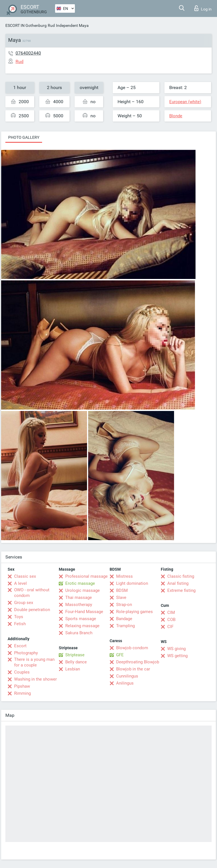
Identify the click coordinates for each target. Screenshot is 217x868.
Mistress (124, 576)
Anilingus (125, 683)
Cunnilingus (127, 676)
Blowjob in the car (133, 669)
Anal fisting (178, 583)
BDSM (122, 590)
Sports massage (81, 619)
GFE (120, 655)
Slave (121, 598)
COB (171, 620)
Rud (51, 25)
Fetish (20, 624)
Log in (203, 8)
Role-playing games (134, 612)
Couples (22, 672)
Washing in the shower (35, 679)
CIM (171, 612)
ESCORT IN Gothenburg (26, 25)
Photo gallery (24, 137)
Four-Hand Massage (84, 612)
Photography (26, 653)
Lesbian (73, 669)
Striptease (75, 655)
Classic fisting (181, 576)
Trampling (125, 626)
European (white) (185, 102)
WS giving (176, 649)
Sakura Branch (79, 633)
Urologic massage (83, 590)
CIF (170, 627)
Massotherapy (79, 605)
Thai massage (79, 598)
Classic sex (25, 576)
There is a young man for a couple (34, 662)
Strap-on (124, 605)
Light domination (132, 583)
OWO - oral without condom (32, 593)
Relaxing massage (82, 626)
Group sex (24, 603)
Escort (20, 646)
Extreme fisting (181, 590)
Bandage (124, 619)
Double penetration (32, 610)
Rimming (22, 693)
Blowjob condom (132, 648)
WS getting (177, 656)
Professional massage (86, 576)
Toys (19, 617)
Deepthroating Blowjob (138, 662)
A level (20, 583)
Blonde (176, 116)
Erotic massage (80, 583)
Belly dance (76, 662)
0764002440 (28, 53)
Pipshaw (22, 686)
